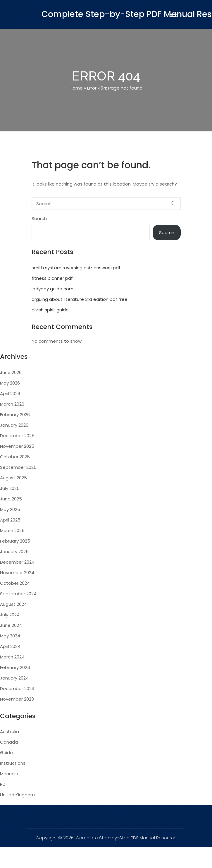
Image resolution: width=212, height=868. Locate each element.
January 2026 (14, 425)
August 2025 (13, 478)
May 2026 (10, 383)
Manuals (9, 774)
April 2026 (10, 393)
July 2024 (10, 615)
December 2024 (17, 562)
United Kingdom (17, 795)
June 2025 (11, 499)
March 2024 (12, 657)
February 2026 (15, 415)
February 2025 (15, 541)
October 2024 (15, 583)
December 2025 (17, 436)
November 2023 (17, 699)
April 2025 (10, 520)
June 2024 (11, 625)
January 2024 (14, 678)
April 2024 (10, 646)
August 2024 (13, 604)
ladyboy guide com (52, 289)
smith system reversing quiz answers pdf (76, 268)
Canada (9, 742)
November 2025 (17, 446)
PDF (4, 784)
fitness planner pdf (52, 278)
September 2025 (18, 467)
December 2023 (17, 688)
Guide (6, 753)
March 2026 (12, 404)
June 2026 (11, 372)
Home (76, 88)
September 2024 (18, 594)
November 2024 (17, 573)
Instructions (13, 763)
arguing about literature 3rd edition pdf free (80, 299)
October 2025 (15, 457)
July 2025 (10, 488)
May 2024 (10, 636)
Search (39, 218)
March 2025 (12, 530)
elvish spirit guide (50, 310)
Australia (10, 731)
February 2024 (15, 667)
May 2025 (10, 509)
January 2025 (14, 551)
